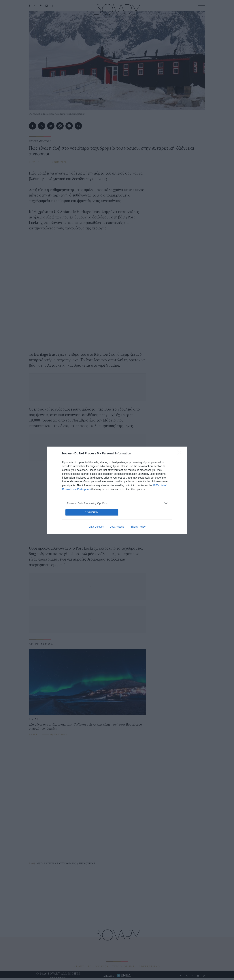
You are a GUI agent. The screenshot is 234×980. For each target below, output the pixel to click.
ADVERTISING (149, 966)
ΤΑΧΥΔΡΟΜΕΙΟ (67, 863)
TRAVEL (34, 734)
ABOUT (79, 966)
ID (90, 966)
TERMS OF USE (124, 966)
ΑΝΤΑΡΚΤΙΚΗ (45, 863)
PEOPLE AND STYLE (40, 141)
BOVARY (34, 162)
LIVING (34, 719)
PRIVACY (102, 966)
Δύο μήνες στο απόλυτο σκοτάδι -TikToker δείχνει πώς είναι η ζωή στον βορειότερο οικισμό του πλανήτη (85, 726)
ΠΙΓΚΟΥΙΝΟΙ (87, 863)
